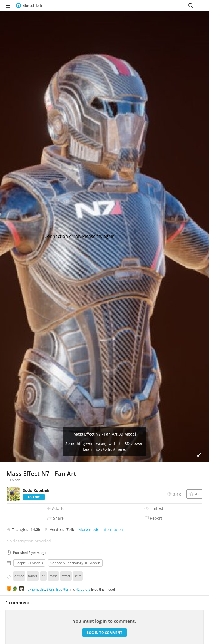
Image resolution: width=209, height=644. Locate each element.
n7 (43, 576)
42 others (83, 589)
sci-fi (78, 576)
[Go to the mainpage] (29, 5)
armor (19, 576)
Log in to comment (104, 633)
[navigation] (8, 5)
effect (66, 576)
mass (53, 576)
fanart (33, 576)
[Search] (191, 5)
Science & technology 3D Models (75, 563)
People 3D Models (29, 563)
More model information (101, 530)
